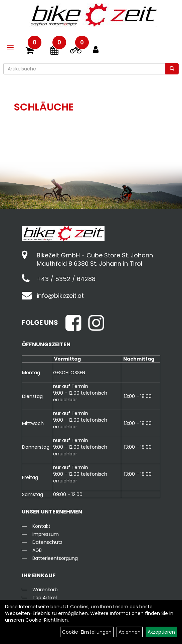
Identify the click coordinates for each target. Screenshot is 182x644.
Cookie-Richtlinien (47, 620)
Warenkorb (45, 590)
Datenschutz (47, 542)
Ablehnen (130, 632)
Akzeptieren (161, 632)
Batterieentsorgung (55, 558)
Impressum (46, 534)
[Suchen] (172, 69)
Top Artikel (45, 598)
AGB (37, 550)
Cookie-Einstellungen (87, 632)
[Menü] (10, 47)
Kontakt (41, 526)
